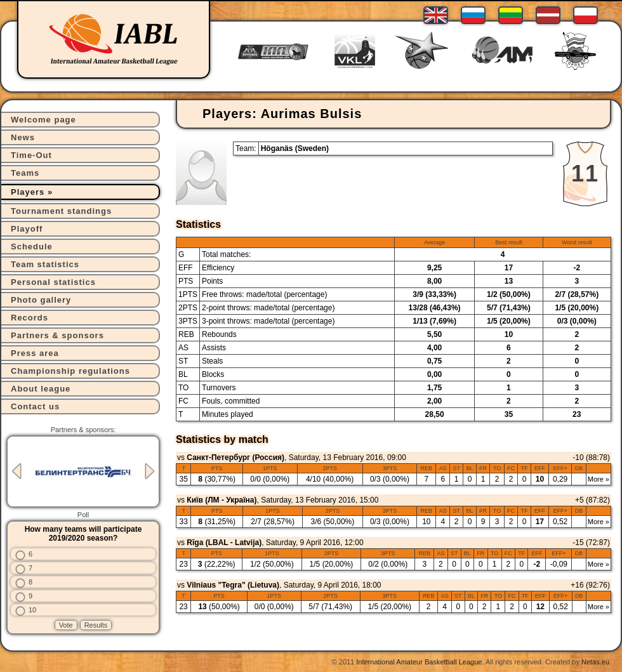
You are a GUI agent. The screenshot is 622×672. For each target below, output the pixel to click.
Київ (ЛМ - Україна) (222, 500)
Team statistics (45, 264)
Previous (17, 471)
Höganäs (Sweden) (295, 148)
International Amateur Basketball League (419, 662)
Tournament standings (61, 211)
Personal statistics (53, 282)
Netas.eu (595, 662)
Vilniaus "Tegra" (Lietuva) (233, 585)
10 (32, 610)
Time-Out (31, 155)
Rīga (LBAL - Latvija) (224, 543)
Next (150, 471)
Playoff (27, 229)
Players (28, 192)
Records (30, 318)
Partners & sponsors (57, 335)
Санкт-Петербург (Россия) (235, 458)
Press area (35, 353)
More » (599, 479)
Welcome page (43, 120)
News (23, 137)
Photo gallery (41, 300)
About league (41, 389)
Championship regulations (70, 371)
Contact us (35, 406)
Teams (25, 173)
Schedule (32, 247)
